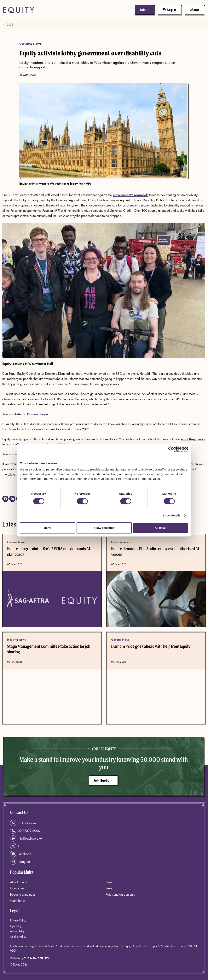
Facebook (20, 854)
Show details (172, 515)
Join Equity (103, 780)
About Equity (19, 882)
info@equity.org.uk (26, 838)
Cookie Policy (18, 937)
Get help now (23, 823)
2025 (10, 25)
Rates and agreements (120, 894)
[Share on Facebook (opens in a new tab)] (5, 499)
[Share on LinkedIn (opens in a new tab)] (12, 499)
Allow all (161, 528)
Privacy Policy (18, 920)
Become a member (23, 894)
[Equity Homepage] (19, 10)
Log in (169, 10)
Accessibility (17, 931)
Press (109, 888)
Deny (47, 528)
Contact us (17, 888)
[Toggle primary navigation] (194, 10)
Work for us (18, 901)
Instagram (20, 862)
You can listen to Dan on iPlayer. (26, 414)
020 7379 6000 (25, 831)
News (110, 882)
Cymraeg (16, 926)
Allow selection (104, 528)
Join (144, 10)
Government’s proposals (130, 195)
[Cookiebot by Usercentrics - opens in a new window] (171, 449)
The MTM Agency (37, 958)
